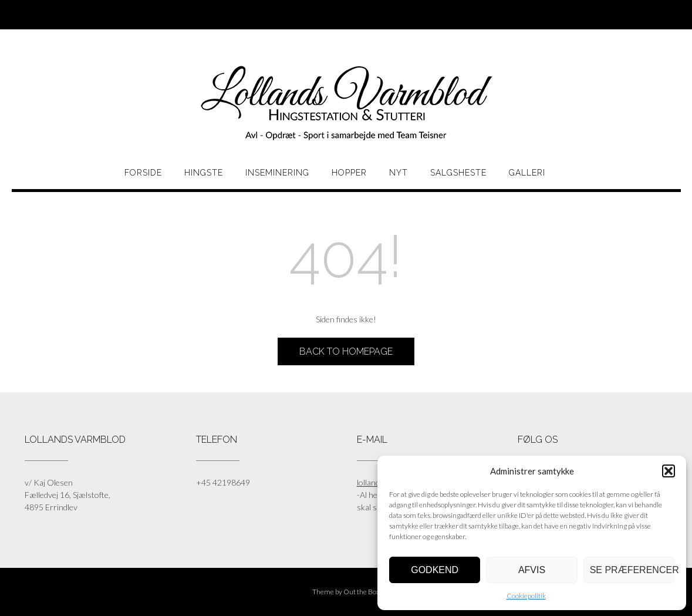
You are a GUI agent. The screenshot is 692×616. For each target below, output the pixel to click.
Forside (143, 173)
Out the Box (362, 592)
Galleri (527, 173)
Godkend (435, 570)
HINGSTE (204, 173)
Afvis (532, 570)
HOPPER (349, 173)
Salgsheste (458, 173)
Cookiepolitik (526, 596)
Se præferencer (632, 570)
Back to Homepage (346, 351)
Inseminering (277, 173)
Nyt (399, 173)
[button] (669, 471)
